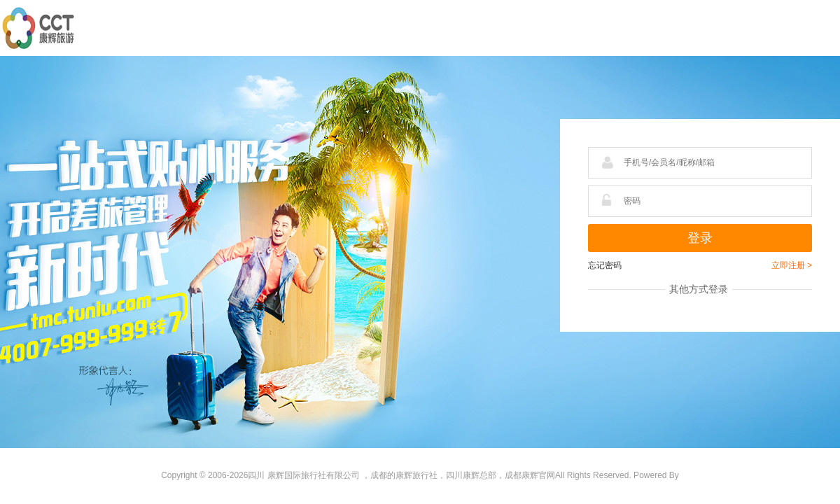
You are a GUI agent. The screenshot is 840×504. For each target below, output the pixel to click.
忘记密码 (605, 265)
